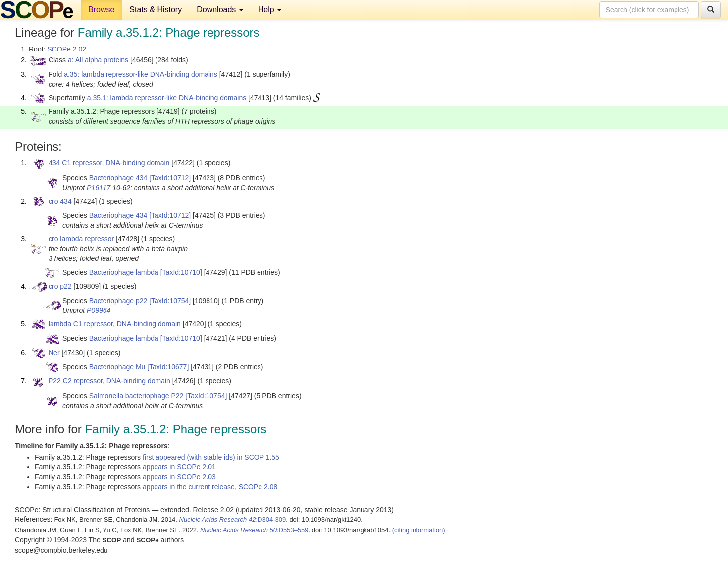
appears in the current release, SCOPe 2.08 (210, 487)
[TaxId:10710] (181, 272)
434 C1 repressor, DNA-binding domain (109, 163)
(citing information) (419, 530)
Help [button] (270, 10)
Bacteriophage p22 (118, 301)
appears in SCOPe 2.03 (179, 477)
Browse (101, 10)
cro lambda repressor (81, 239)
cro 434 (60, 201)
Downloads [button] (220, 10)
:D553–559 (254, 530)
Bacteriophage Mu (117, 367)
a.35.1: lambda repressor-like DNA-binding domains (167, 98)
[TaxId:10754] (170, 301)
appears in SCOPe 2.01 (179, 467)
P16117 (99, 188)
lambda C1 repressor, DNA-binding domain (115, 324)
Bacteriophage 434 (118, 178)
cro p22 (60, 286)
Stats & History (156, 10)
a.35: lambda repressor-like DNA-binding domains (141, 74)
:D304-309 (233, 520)
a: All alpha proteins (98, 60)
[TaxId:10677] (168, 367)
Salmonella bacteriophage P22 (136, 396)
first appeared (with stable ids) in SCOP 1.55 (211, 457)
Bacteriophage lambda (124, 272)
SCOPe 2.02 (67, 49)
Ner (54, 353)
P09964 (99, 310)
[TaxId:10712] (170, 178)
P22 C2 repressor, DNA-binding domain (109, 381)
